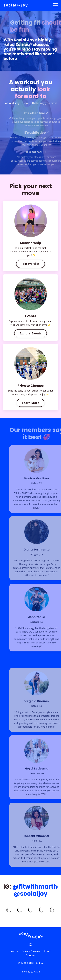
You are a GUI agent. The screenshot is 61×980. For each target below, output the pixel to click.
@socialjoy (30, 894)
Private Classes (31, 951)
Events (14, 951)
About (48, 951)
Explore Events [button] (31, 333)
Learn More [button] (31, 403)
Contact (31, 955)
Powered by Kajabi (30, 972)
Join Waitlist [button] (30, 264)
